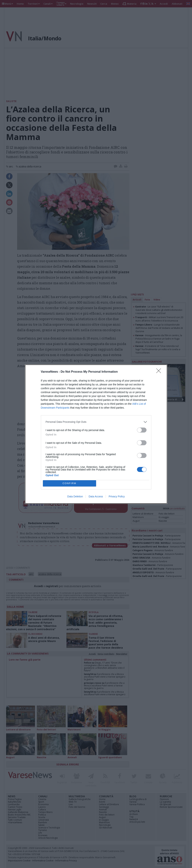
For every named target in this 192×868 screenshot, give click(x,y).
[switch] (142, 430)
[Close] (160, 372)
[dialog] (96, 434)
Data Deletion (75, 496)
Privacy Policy (117, 496)
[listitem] (96, 422)
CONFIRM (69, 483)
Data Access (96, 496)
